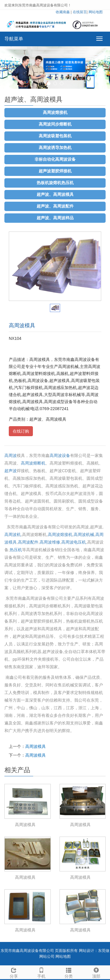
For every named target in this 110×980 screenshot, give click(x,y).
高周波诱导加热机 (55, 148)
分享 (14, 972)
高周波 (11, 455)
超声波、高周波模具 (55, 195)
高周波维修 (50, 542)
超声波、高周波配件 (55, 206)
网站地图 (96, 12)
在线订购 (21, 431)
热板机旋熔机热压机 (55, 183)
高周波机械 (84, 534)
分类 (69, 972)
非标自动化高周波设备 (55, 159)
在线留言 (80, 12)
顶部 (96, 972)
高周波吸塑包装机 (55, 136)
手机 (41, 972)
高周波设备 (60, 455)
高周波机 (13, 534)
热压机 (16, 550)
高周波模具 (35, 746)
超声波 (11, 471)
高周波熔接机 (55, 113)
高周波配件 (28, 542)
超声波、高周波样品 (55, 218)
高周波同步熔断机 (55, 124)
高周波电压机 (74, 542)
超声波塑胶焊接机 (55, 171)
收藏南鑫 (63, 12)
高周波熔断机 (33, 463)
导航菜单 (14, 39)
